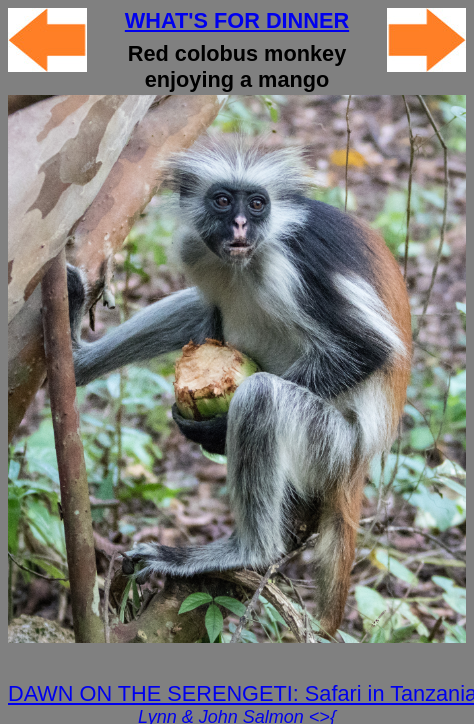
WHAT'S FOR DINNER (237, 20)
